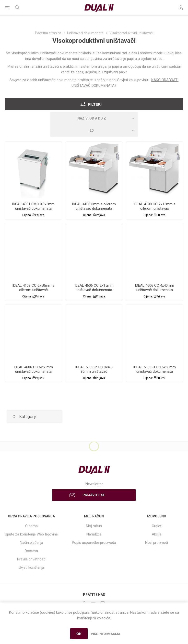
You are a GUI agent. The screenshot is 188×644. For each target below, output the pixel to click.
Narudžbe (94, 534)
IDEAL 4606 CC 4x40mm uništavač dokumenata (154, 288)
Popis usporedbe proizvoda (94, 543)
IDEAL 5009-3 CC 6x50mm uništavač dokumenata (154, 369)
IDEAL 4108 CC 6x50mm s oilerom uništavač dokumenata (33, 290)
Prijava (40, 215)
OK (79, 634)
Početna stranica (48, 33)
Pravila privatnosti (31, 559)
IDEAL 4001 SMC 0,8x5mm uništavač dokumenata (33, 206)
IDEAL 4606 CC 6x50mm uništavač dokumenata (33, 369)
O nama (31, 526)
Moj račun (94, 526)
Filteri (95, 104)
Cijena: (27, 215)
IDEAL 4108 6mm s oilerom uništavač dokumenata (94, 206)
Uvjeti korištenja (31, 568)
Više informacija (106, 634)
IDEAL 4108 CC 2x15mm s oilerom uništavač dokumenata (154, 208)
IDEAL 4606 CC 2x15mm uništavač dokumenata (94, 288)
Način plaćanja (31, 543)
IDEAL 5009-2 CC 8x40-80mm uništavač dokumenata (94, 371)
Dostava (31, 551)
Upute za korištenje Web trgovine (31, 534)
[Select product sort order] (94, 118)
